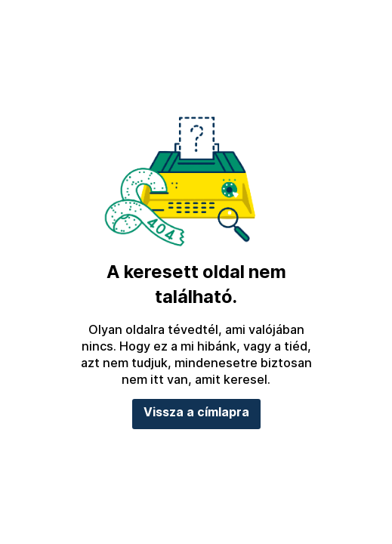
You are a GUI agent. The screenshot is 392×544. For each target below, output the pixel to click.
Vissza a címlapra (196, 412)
